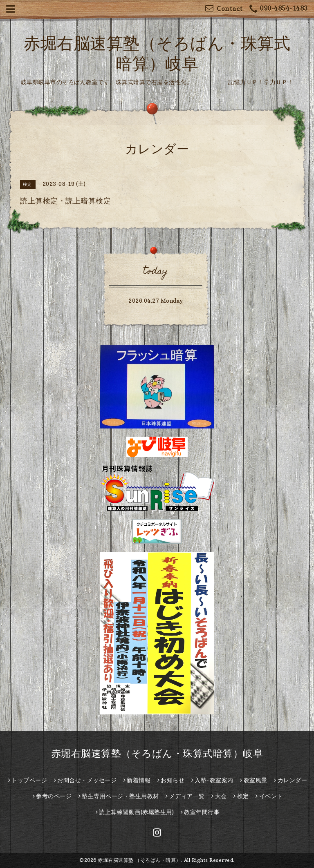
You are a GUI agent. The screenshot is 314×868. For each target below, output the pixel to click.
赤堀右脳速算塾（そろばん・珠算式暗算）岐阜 (157, 753)
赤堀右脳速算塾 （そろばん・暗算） (139, 860)
